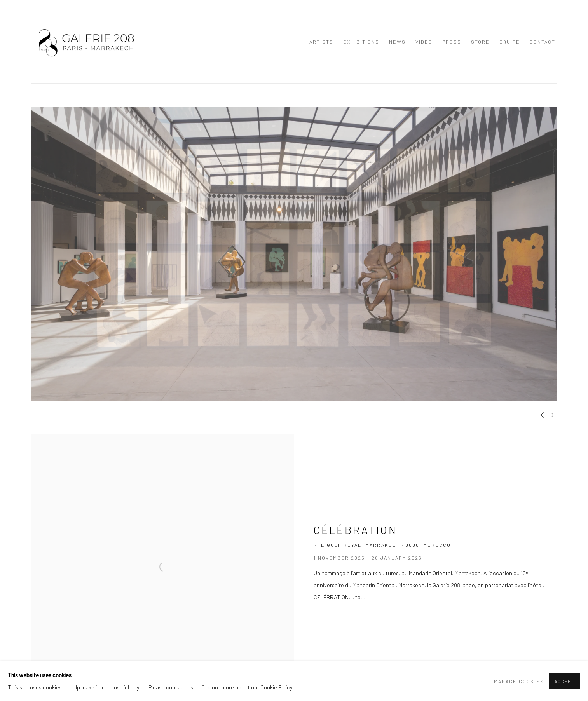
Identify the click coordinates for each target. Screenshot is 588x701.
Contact (543, 42)
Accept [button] (564, 681)
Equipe (510, 42)
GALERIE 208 (85, 42)
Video (424, 42)
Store (480, 42)
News (397, 42)
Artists (321, 42)
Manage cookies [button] (519, 681)
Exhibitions (361, 42)
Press (452, 42)
